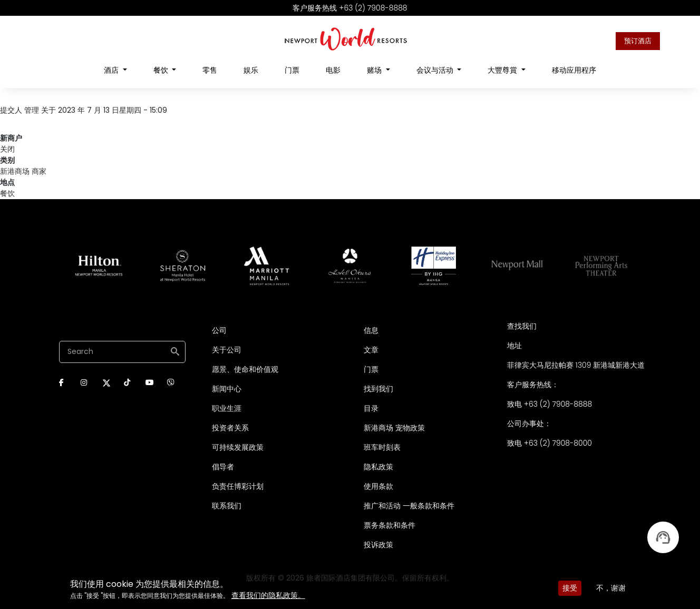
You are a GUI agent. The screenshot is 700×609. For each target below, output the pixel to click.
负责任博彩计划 (238, 486)
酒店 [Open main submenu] (112, 70)
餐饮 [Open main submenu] (162, 70)
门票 (292, 70)
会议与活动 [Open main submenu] (436, 70)
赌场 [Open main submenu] (375, 70)
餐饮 (7, 193)
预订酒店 (638, 41)
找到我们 (378, 389)
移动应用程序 (574, 70)
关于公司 (227, 350)
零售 (210, 70)
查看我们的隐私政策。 (268, 595)
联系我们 (227, 506)
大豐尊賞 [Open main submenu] (503, 70)
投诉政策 (378, 545)
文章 (371, 350)
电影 (333, 70)
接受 (570, 588)
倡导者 (223, 467)
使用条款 (378, 486)
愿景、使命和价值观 (245, 369)
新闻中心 (227, 389)
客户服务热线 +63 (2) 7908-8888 (350, 8)
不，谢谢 (611, 588)
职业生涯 (227, 408)
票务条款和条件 (390, 525)
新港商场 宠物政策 (394, 428)
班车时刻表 (382, 447)
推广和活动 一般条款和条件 (409, 506)
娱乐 (251, 70)
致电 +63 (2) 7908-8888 (550, 404)
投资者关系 (230, 428)
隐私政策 (378, 467)
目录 (371, 408)
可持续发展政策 (238, 447)
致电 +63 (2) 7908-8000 (550, 443)
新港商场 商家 (23, 171)
